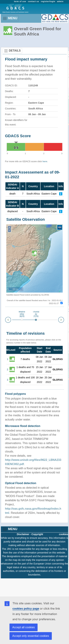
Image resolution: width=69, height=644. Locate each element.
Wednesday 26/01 (22, 314)
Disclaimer (23, 534)
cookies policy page (26, 609)
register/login (48, 1)
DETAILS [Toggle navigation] (12, 51)
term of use (20, 1)
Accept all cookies (24, 627)
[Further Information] (61, 194)
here (45, 161)
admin (60, 1)
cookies (64, 534)
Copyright (37, 534)
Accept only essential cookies (31, 636)
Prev (5, 320)
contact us (34, 1)
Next (64, 319)
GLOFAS (58, 359)
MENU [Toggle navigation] (10, 18)
